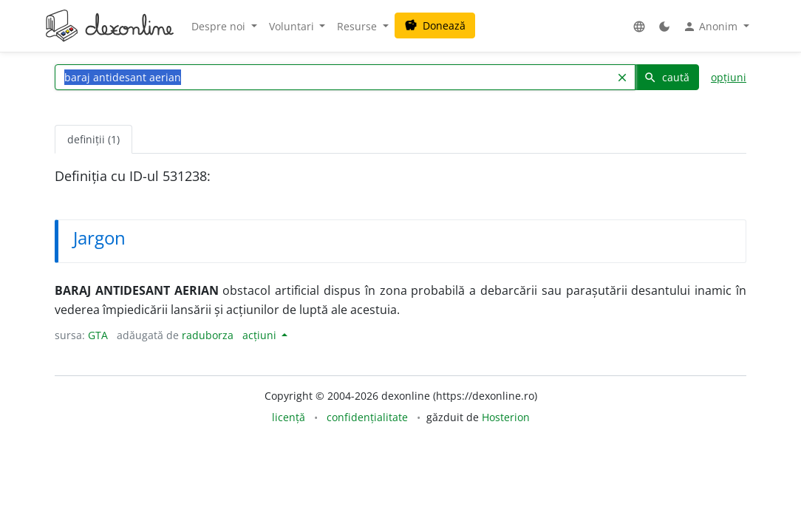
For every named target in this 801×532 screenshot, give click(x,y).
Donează (435, 25)
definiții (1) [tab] (93, 139)
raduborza (208, 335)
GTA (98, 335)
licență (289, 417)
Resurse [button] (358, 26)
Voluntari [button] (293, 26)
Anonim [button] (712, 27)
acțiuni (261, 335)
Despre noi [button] (220, 26)
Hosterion (506, 417)
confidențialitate (367, 417)
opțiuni (729, 77)
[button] (639, 26)
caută (667, 77)
